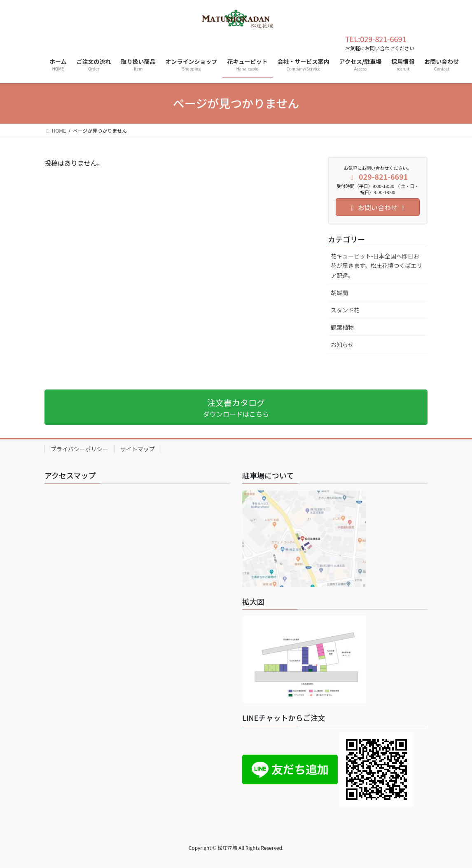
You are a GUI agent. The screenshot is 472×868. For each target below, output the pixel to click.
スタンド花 (345, 310)
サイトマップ (138, 449)
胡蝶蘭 (339, 293)
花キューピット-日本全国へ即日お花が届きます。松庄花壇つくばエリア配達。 (377, 265)
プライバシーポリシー (79, 449)
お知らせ (342, 345)
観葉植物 (342, 327)
